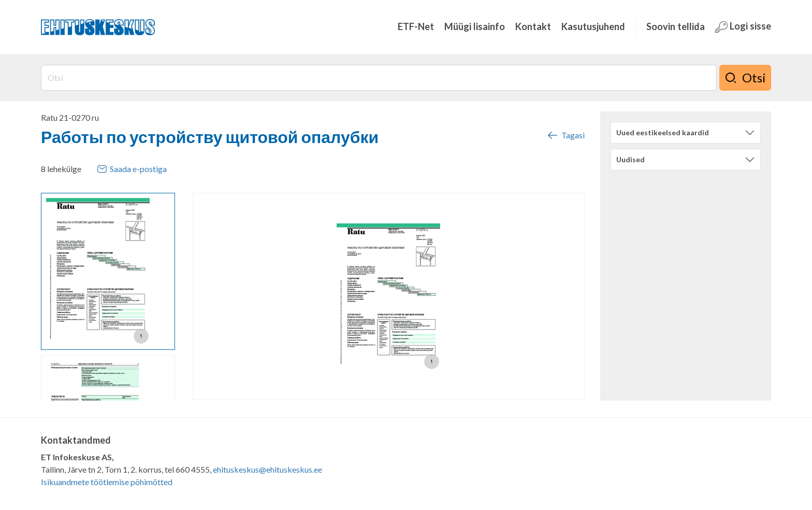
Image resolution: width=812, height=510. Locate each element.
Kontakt (533, 26)
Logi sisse (743, 27)
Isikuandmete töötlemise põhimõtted (107, 482)
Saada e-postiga (132, 169)
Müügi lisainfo (475, 26)
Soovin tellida (676, 26)
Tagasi (565, 135)
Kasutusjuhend (593, 26)
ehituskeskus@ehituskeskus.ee (267, 469)
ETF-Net (416, 26)
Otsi (745, 78)
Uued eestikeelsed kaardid (663, 132)
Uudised (630, 159)
